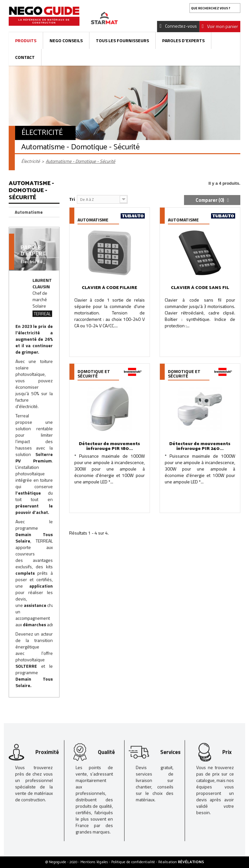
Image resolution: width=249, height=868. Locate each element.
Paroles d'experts (183, 40)
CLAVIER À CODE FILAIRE (109, 288)
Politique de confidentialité (134, 862)
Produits (26, 40)
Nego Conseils (66, 40)
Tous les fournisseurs (122, 40)
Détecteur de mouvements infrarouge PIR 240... (200, 446)
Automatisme (29, 212)
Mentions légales (95, 862)
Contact (25, 57)
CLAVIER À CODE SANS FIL (200, 288)
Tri (72, 199)
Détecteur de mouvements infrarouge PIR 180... (109, 446)
